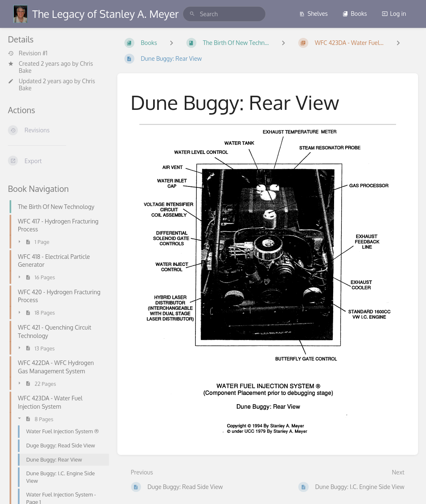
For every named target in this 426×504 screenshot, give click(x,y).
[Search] (192, 14)
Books (355, 14)
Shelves (313, 14)
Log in (394, 14)
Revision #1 (28, 53)
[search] (224, 14)
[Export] (56, 161)
